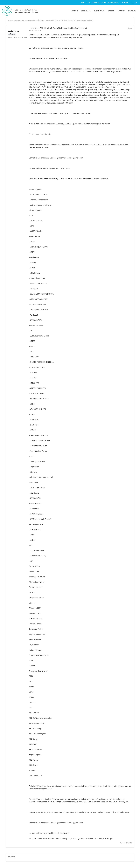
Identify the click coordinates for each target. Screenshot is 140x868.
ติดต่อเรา (132, 11)
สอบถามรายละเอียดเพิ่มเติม (32, 21)
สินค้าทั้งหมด (99, 11)
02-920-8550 (92, 3)
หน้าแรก (74, 11)
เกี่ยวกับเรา (86, 11)
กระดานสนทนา (14, 21)
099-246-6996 (121, 3)
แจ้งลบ (130, 28)
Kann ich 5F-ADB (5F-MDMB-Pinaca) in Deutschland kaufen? (69, 21)
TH (134, 3)
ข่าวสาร (111, 11)
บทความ (121, 11)
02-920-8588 (107, 3)
